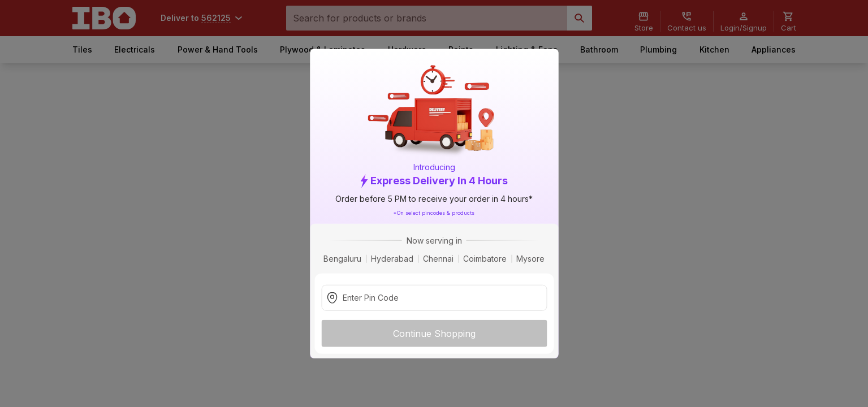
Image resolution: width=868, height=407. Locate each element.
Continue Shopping (434, 333)
